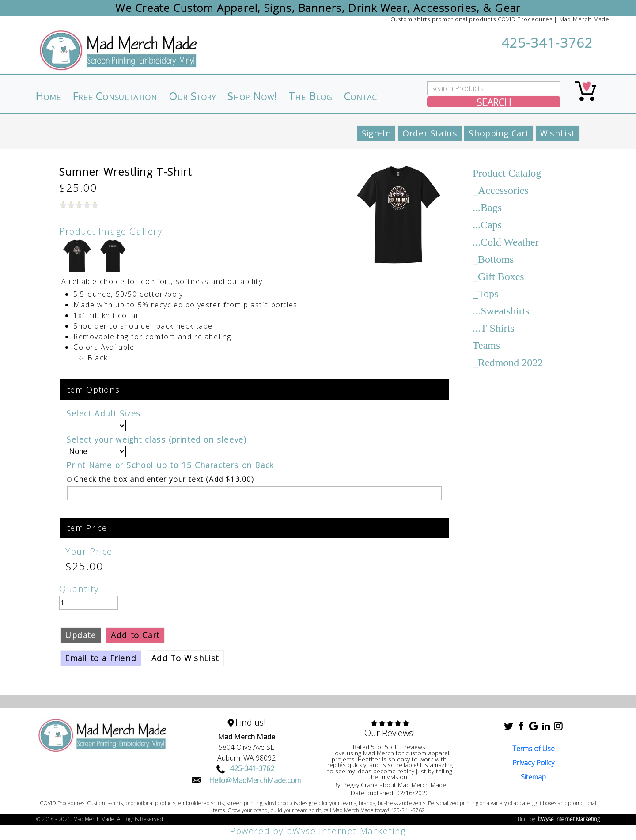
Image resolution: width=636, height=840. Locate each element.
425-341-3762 (547, 43)
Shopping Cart (499, 133)
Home (48, 96)
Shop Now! (252, 96)
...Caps (487, 225)
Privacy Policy (533, 763)
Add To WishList (185, 658)
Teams (486, 345)
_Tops (485, 294)
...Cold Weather (506, 242)
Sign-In (376, 133)
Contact (363, 96)
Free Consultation (115, 96)
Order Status (430, 133)
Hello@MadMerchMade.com (255, 780)
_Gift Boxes (498, 276)
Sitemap (533, 777)
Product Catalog (507, 173)
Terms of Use (534, 749)
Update (81, 635)
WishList (558, 133)
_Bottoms (493, 259)
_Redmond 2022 (508, 363)
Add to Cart (135, 635)
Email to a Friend (101, 658)
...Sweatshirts (501, 311)
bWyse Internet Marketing (569, 819)
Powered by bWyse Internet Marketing (318, 831)
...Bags (487, 208)
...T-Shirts (493, 328)
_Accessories (501, 190)
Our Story (192, 96)
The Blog (310, 96)
